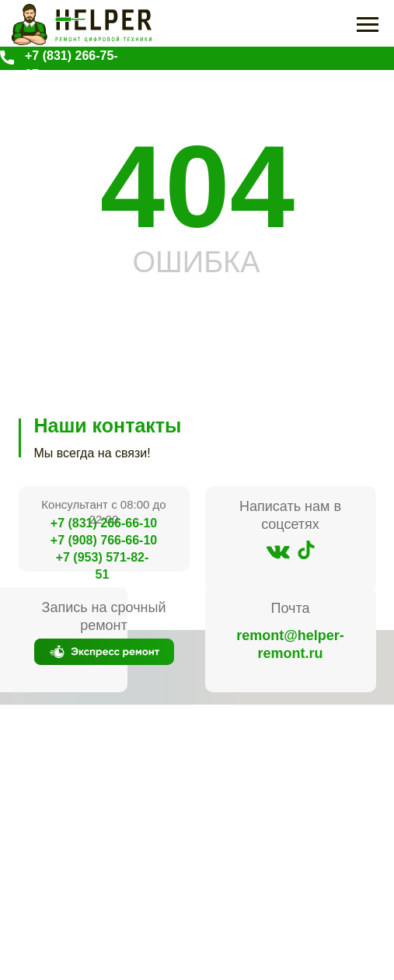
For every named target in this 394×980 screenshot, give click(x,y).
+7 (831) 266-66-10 (104, 523)
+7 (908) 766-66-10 (104, 540)
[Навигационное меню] (368, 25)
